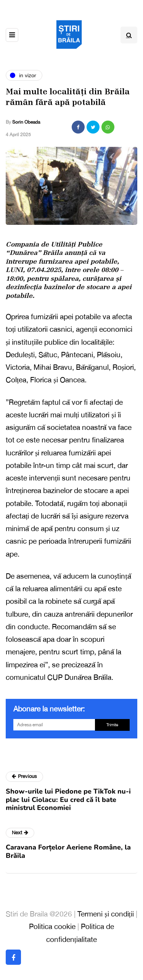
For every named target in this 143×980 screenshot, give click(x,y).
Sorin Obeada (26, 122)
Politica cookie (52, 926)
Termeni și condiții (106, 914)
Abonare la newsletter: (49, 709)
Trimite (112, 725)
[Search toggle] (129, 35)
